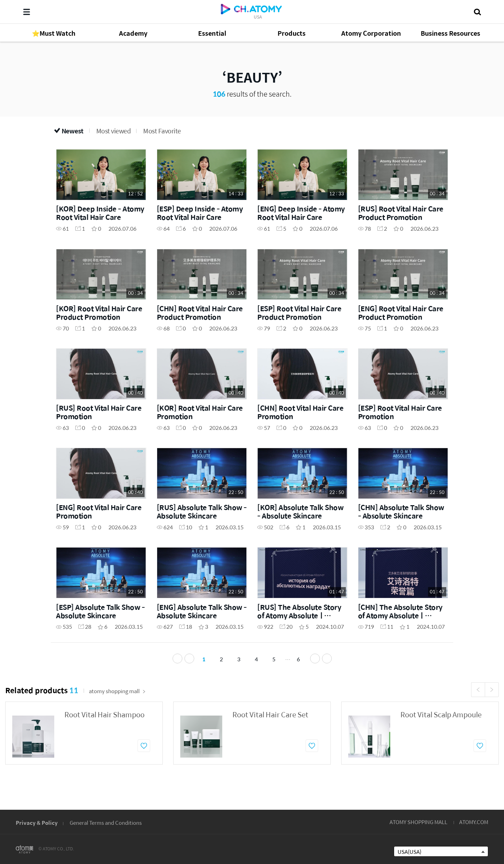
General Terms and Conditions (106, 823)
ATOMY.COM (474, 822)
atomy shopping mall (117, 700)
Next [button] (492, 699)
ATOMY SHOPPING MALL (418, 822)
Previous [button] (478, 699)
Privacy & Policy (37, 823)
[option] (84, 743)
